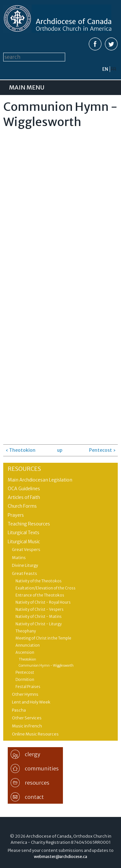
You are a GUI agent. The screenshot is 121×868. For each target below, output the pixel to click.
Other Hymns (25, 694)
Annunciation (28, 645)
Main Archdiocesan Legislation (40, 480)
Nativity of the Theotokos (39, 581)
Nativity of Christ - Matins (39, 617)
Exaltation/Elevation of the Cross (45, 588)
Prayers (16, 515)
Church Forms (22, 506)
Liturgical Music (24, 542)
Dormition (25, 680)
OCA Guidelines (24, 489)
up (59, 450)
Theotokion (27, 659)
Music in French (27, 726)
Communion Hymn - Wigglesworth (46, 666)
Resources (24, 469)
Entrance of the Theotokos (40, 595)
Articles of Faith (24, 497)
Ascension (25, 652)
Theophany (26, 631)
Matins (19, 558)
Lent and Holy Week (31, 702)
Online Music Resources (35, 734)
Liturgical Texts (24, 533)
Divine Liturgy (25, 565)
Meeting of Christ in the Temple (43, 638)
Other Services (27, 718)
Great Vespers (26, 550)
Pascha (19, 710)
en (105, 69)
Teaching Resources (29, 524)
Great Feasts (25, 573)
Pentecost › (102, 450)
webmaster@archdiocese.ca (60, 857)
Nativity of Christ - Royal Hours (43, 602)
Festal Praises (28, 687)
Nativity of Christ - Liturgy (39, 624)
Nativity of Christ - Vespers (40, 609)
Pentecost (25, 672)
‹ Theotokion (20, 450)
